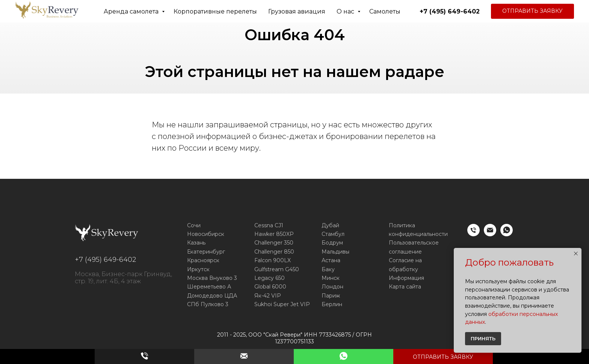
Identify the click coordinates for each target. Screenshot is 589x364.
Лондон (332, 287)
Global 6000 (270, 287)
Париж (331, 296)
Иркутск (198, 269)
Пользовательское (414, 243)
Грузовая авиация (297, 11)
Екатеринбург (206, 252)
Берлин (332, 304)
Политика (402, 225)
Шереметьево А (209, 287)
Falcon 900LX (273, 260)
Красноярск (203, 260)
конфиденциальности (418, 234)
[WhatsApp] (507, 234)
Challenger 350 (274, 243)
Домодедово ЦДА (212, 296)
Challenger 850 (274, 252)
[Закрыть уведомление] (576, 254)
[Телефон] (473, 234)
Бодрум (332, 243)
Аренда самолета (132, 11)
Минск (331, 278)
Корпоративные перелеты (215, 11)
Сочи (194, 225)
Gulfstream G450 (277, 269)
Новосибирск (206, 234)
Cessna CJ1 (269, 225)
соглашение (405, 252)
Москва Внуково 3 (212, 278)
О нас (346, 11)
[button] (532, 11)
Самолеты (385, 11)
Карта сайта (405, 287)
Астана (331, 260)
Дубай (330, 225)
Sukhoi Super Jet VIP (282, 304)
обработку (403, 269)
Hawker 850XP (274, 234)
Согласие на (405, 260)
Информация (406, 278)
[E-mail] (490, 234)
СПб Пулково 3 (208, 304)
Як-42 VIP (268, 296)
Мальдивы (335, 252)
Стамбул (333, 234)
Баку (328, 269)
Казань (196, 243)
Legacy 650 (270, 278)
